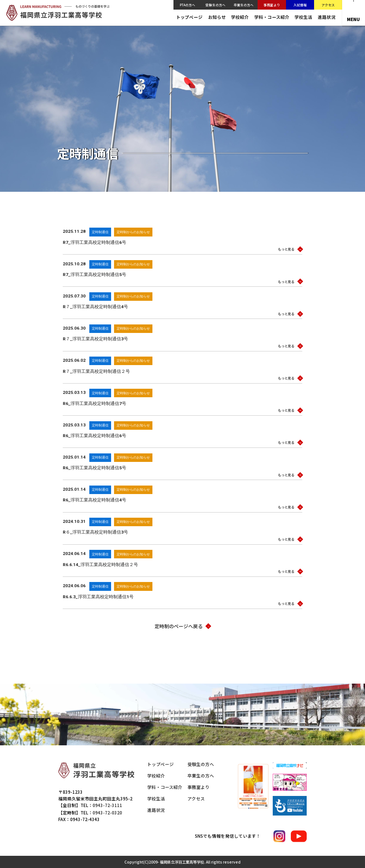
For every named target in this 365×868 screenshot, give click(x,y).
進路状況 (327, 17)
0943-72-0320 (107, 813)
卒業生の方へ (244, 5)
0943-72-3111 (107, 805)
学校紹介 (240, 17)
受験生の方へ (216, 5)
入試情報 (300, 5)
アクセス (328, 5)
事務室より (272, 5)
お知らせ (217, 17)
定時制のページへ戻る (183, 626)
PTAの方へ (187, 5)
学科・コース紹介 (272, 17)
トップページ (189, 17)
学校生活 (303, 17)
